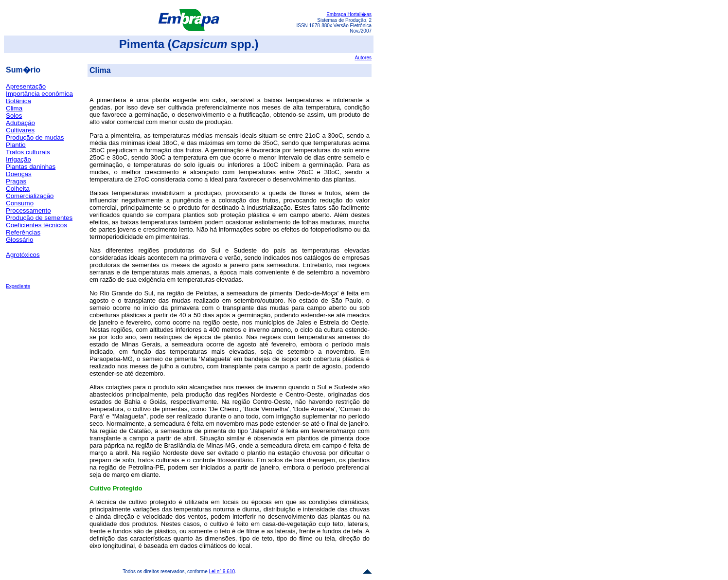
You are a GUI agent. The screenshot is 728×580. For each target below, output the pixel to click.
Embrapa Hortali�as (349, 14)
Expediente (18, 286)
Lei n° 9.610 (222, 571)
